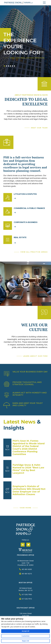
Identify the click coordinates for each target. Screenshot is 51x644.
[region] (25, 630)
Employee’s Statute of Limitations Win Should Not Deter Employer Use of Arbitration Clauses (29, 490)
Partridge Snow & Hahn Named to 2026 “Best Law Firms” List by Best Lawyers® (28, 469)
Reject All (25, 641)
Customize (25, 636)
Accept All (25, 631)
